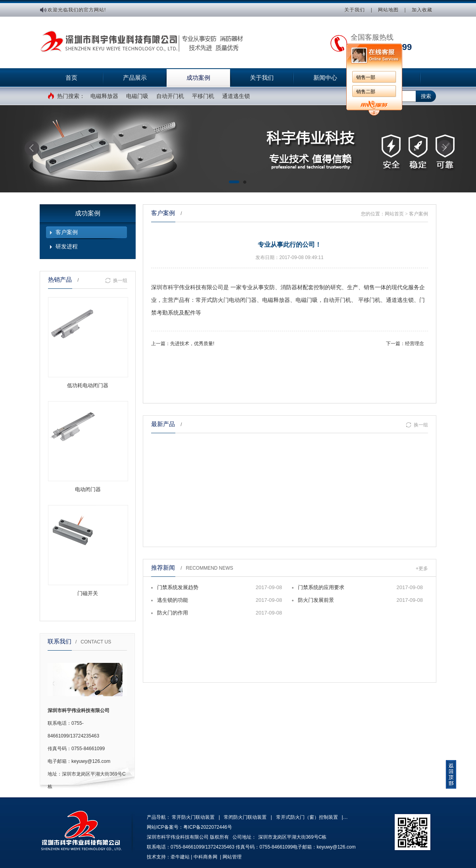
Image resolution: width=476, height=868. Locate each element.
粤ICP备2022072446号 (208, 827)
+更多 (422, 568)
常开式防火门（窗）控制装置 (307, 817)
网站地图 (388, 10)
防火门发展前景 (316, 600)
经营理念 (415, 344)
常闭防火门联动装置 (245, 817)
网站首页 (394, 214)
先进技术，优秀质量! (192, 344)
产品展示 (135, 78)
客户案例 (67, 232)
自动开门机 (170, 96)
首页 (71, 78)
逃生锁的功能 (173, 600)
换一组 (116, 280)
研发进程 (67, 246)
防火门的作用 (173, 613)
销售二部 (366, 92)
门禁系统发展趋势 (178, 587)
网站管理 (232, 857)
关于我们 (355, 10)
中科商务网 (205, 857)
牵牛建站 (180, 857)
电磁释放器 (104, 96)
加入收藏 (422, 10)
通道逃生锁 (236, 96)
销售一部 (366, 77)
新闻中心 (325, 78)
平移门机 (203, 96)
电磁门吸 (137, 96)
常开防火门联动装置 (193, 817)
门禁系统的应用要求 (321, 587)
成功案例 (198, 78)
